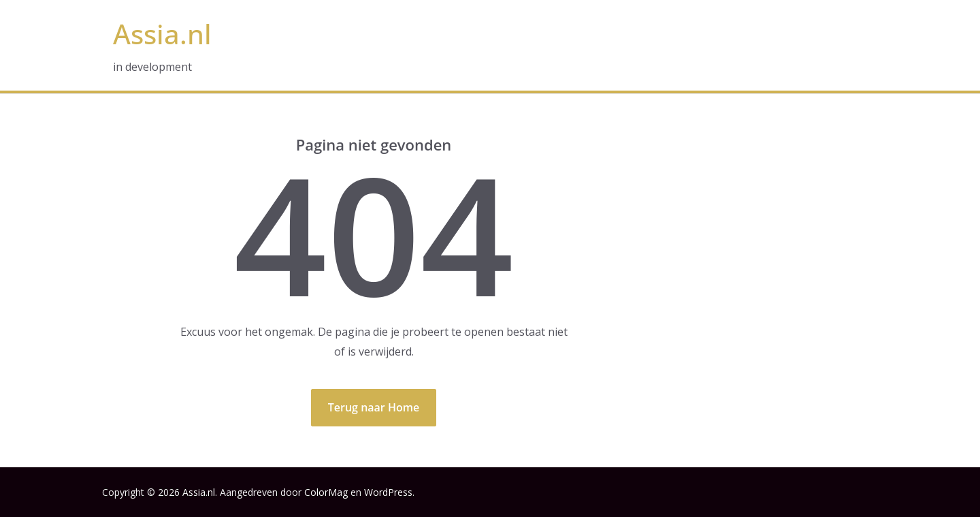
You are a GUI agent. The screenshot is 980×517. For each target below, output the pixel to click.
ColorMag (326, 492)
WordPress (388, 492)
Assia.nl (162, 34)
